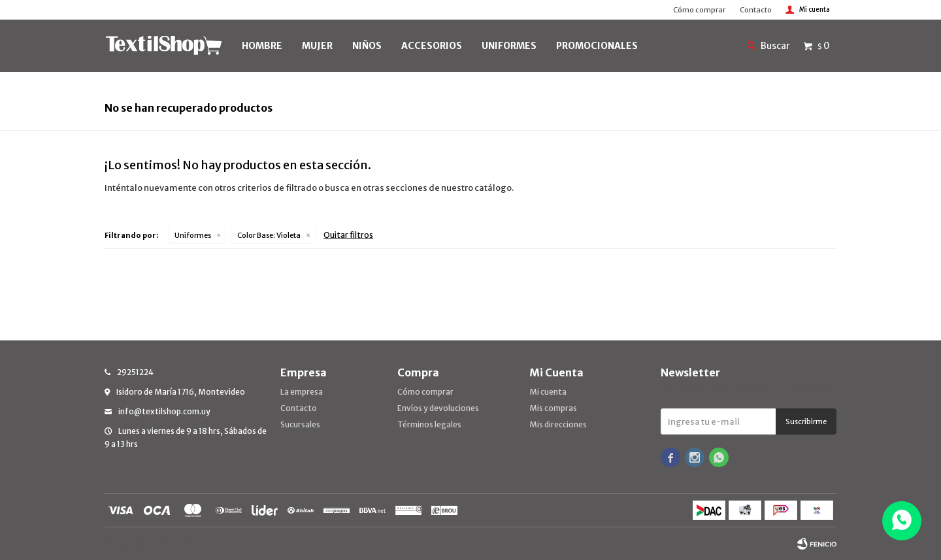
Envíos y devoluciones (438, 408)
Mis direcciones (558, 424)
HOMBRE (262, 46)
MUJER (317, 46)
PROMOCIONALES (597, 46)
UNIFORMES (509, 46)
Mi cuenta (548, 392)
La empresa (302, 392)
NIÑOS (367, 46)
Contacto (756, 10)
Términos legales (429, 424)
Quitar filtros (348, 235)
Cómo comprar (699, 10)
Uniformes (193, 235)
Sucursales (300, 424)
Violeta (269, 235)
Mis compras (553, 408)
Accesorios (432, 46)
